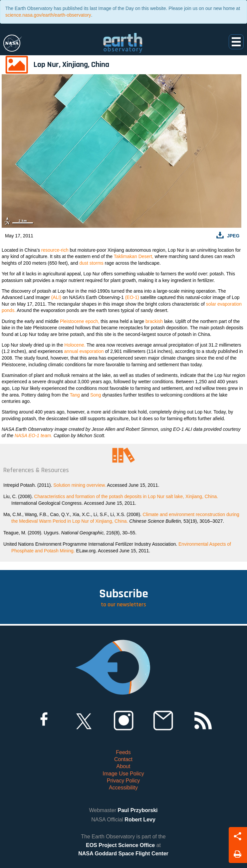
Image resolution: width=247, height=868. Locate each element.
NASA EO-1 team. (33, 435)
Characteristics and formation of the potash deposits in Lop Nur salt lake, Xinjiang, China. (126, 496)
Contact (123, 759)
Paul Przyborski (137, 810)
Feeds (123, 752)
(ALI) (56, 297)
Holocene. (75, 345)
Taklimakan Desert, (134, 256)
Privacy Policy (123, 781)
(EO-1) (132, 297)
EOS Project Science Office (120, 845)
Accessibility (123, 788)
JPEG (233, 236)
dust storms (91, 263)
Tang (75, 395)
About (123, 766)
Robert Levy (140, 820)
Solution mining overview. (80, 485)
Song (96, 395)
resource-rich (55, 250)
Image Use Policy (123, 774)
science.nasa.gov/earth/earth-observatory (48, 15)
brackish (154, 321)
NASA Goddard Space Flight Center (123, 854)
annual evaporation (84, 351)
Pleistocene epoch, (80, 321)
